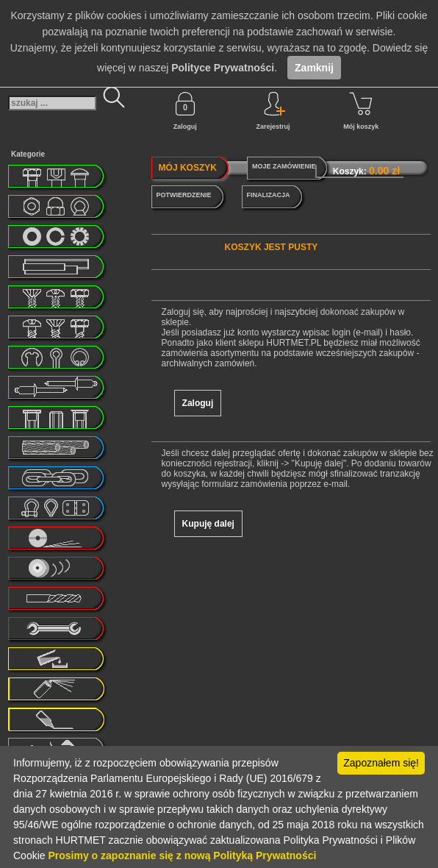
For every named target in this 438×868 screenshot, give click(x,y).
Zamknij (314, 68)
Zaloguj (185, 111)
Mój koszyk (361, 111)
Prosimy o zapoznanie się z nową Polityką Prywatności (182, 855)
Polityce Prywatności (223, 68)
